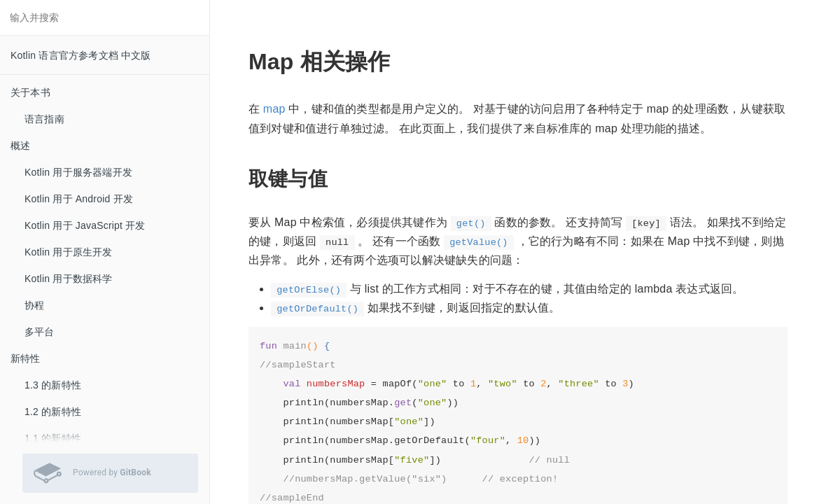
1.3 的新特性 (53, 385)
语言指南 (44, 119)
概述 (20, 146)
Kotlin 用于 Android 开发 (79, 199)
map (274, 109)
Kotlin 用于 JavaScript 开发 (85, 225)
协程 (34, 305)
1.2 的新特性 (53, 412)
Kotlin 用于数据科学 (69, 279)
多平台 (40, 332)
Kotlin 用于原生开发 (69, 252)
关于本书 (30, 92)
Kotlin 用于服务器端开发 (78, 172)
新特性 (26, 358)
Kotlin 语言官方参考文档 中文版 (81, 55)
